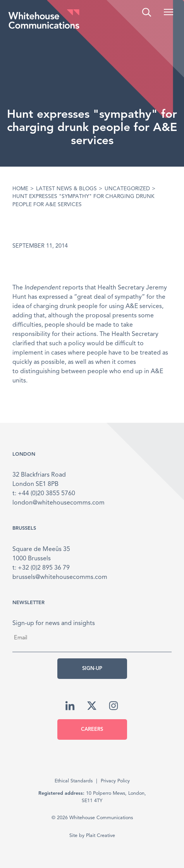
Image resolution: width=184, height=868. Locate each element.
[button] (169, 12)
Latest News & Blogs (66, 189)
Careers (92, 729)
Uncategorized (127, 189)
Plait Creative (101, 836)
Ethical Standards (74, 781)
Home (20, 189)
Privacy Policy (115, 781)
